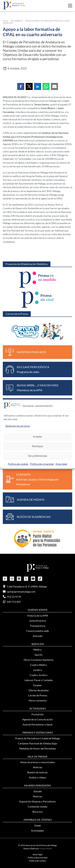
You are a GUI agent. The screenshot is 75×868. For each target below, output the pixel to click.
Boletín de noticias (37, 772)
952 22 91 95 (12, 597)
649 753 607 (12, 602)
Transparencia (38, 626)
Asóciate (38, 636)
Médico (37, 650)
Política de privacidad (42, 464)
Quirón (39, 655)
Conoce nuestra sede (37, 631)
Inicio (5, 21)
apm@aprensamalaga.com (19, 592)
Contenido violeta (37, 807)
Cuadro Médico (39, 665)
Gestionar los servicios (18, 426)
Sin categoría (17, 21)
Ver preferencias (37, 456)
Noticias (38, 767)
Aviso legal (61, 464)
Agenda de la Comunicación (37, 719)
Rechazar (37, 446)
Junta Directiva (37, 621)
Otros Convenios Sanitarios (39, 660)
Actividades (37, 831)
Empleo (37, 685)
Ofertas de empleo (39, 690)
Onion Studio (46, 848)
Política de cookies (18, 464)
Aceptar (38, 437)
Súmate (38, 791)
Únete (37, 825)
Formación (38, 714)
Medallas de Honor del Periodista (37, 748)
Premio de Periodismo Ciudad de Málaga (37, 738)
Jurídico (37, 670)
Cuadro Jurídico (39, 675)
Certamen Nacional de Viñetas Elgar (38, 743)
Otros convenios (38, 700)
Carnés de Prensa (38, 695)
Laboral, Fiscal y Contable (39, 680)
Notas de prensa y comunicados (38, 762)
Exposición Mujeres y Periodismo (37, 801)
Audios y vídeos (37, 777)
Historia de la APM (38, 616)
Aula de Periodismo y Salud (37, 724)
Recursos (37, 812)
